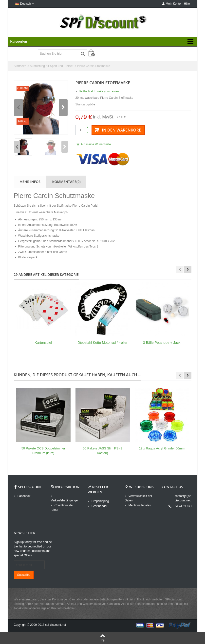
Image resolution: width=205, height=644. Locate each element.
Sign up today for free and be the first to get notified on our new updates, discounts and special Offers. (33, 549)
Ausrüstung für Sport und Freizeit (52, 66)
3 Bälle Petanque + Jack (162, 343)
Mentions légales (139, 505)
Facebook (24, 496)
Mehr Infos (30, 182)
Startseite (20, 66)
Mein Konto (171, 4)
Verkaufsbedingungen (65, 500)
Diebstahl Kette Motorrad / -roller (102, 343)
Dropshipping (100, 501)
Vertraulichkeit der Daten (139, 498)
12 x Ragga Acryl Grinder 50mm (162, 448)
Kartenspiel (43, 343)
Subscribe (24, 575)
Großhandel (99, 506)
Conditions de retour (62, 508)
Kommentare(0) (66, 182)
